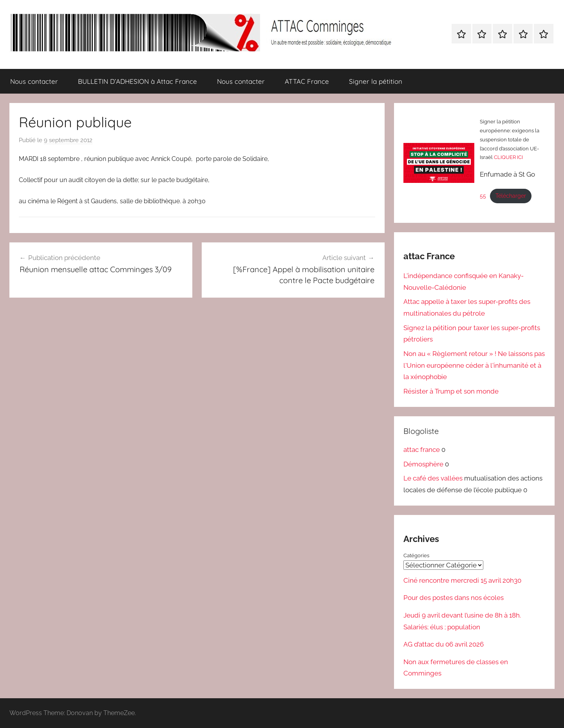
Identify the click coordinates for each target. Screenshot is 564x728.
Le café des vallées (433, 478)
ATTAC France (307, 81)
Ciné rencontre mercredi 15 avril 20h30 (462, 580)
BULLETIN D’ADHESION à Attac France (137, 81)
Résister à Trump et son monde (451, 391)
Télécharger (511, 196)
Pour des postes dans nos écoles (454, 598)
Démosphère (423, 464)
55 (483, 196)
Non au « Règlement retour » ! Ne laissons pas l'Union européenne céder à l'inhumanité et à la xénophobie (474, 365)
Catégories (416, 555)
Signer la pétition (376, 81)
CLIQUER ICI (508, 157)
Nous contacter (34, 81)
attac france (422, 450)
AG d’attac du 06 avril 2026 (444, 644)
